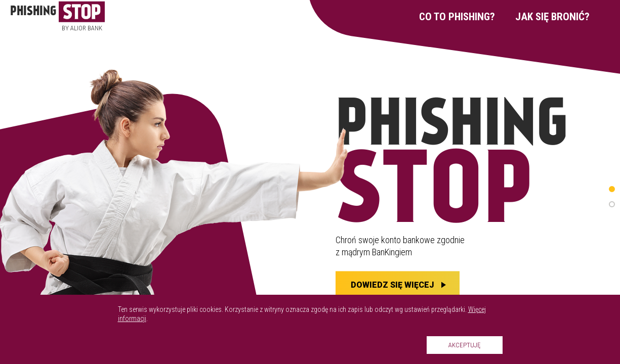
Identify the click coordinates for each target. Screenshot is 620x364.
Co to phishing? (457, 17)
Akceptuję (464, 345)
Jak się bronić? (552, 17)
